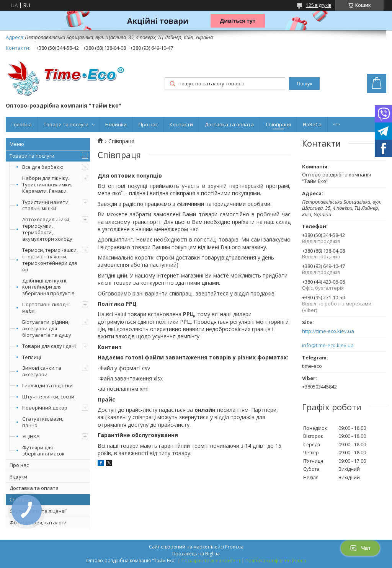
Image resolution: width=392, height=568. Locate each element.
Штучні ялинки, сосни (48, 397)
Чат (360, 548)
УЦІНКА (31, 436)
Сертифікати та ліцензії (38, 511)
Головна (22, 124)
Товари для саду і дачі (49, 346)
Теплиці (32, 357)
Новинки (116, 124)
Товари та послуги (66, 124)
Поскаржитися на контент (211, 561)
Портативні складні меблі (46, 308)
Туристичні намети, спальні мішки (46, 205)
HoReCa (312, 124)
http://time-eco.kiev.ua (328, 331)
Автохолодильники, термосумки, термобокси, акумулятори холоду (47, 229)
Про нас (148, 124)
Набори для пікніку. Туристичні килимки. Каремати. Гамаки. (47, 184)
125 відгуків (318, 5)
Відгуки (18, 477)
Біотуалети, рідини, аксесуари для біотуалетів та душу (47, 328)
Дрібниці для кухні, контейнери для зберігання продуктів (48, 287)
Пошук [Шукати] (304, 84)
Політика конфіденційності (276, 561)
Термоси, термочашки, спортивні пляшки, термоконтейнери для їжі (50, 260)
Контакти (181, 124)
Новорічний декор (45, 408)
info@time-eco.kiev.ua (328, 345)
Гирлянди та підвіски (47, 385)
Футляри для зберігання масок (43, 451)
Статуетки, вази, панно (43, 422)
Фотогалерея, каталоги (38, 522)
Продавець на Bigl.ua (196, 554)
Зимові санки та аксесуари (42, 371)
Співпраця (278, 124)
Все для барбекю (43, 167)
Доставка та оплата (229, 124)
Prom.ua (234, 547)
